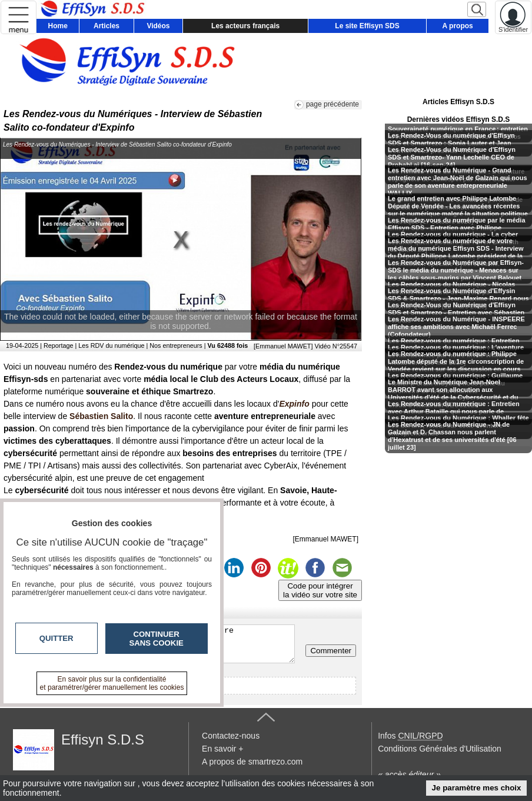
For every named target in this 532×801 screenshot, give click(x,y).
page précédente (332, 104)
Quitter (56, 638)
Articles (107, 26)
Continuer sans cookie (157, 639)
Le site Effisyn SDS (367, 26)
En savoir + (222, 749)
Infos (410, 736)
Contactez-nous (231, 736)
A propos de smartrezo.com (252, 762)
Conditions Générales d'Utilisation (440, 749)
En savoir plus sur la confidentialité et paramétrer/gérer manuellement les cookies (112, 683)
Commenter (331, 651)
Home (58, 26)
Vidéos (158, 26)
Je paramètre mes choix (477, 788)
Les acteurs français (245, 26)
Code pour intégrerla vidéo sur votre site (320, 590)
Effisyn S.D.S (103, 739)
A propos (458, 26)
